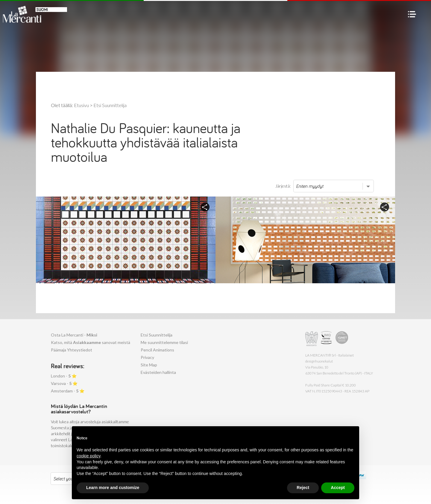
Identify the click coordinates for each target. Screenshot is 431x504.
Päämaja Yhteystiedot (72, 350)
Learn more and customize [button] (113, 488)
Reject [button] (303, 488)
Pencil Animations (157, 350)
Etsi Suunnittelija (157, 335)
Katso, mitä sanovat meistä (91, 342)
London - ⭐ (64, 376)
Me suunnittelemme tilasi (164, 342)
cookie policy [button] (88, 456)
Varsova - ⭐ (64, 383)
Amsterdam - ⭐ (68, 391)
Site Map (149, 365)
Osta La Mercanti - (74, 335)
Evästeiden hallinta (158, 372)
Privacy (147, 357)
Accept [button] (338, 488)
